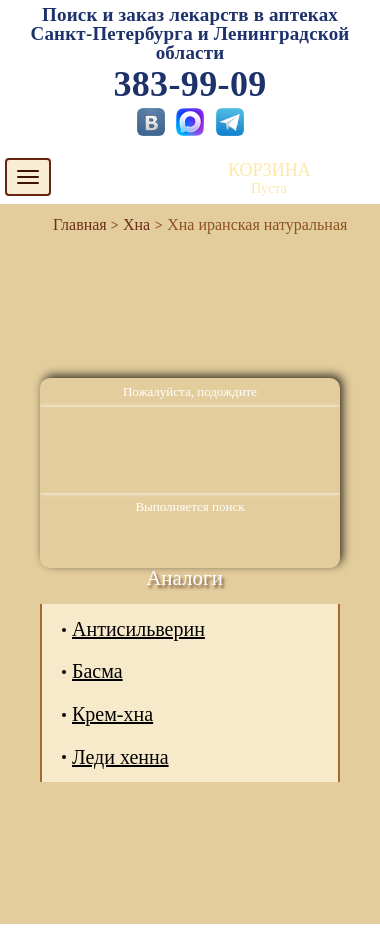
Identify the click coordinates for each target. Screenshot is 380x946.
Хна (136, 224)
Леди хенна (120, 757)
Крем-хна (112, 714)
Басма (97, 671)
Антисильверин (138, 629)
